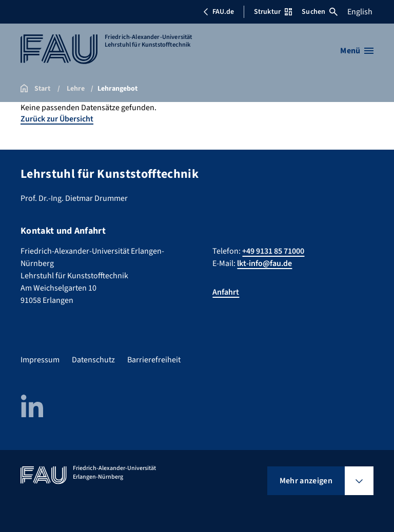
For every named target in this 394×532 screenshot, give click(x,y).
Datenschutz (93, 360)
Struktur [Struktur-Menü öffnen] (273, 12)
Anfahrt (226, 292)
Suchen (320, 12)
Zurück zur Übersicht (57, 119)
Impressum (40, 360)
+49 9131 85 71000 (273, 251)
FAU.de (219, 12)
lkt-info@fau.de (264, 263)
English (360, 12)
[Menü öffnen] (357, 51)
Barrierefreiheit (154, 360)
